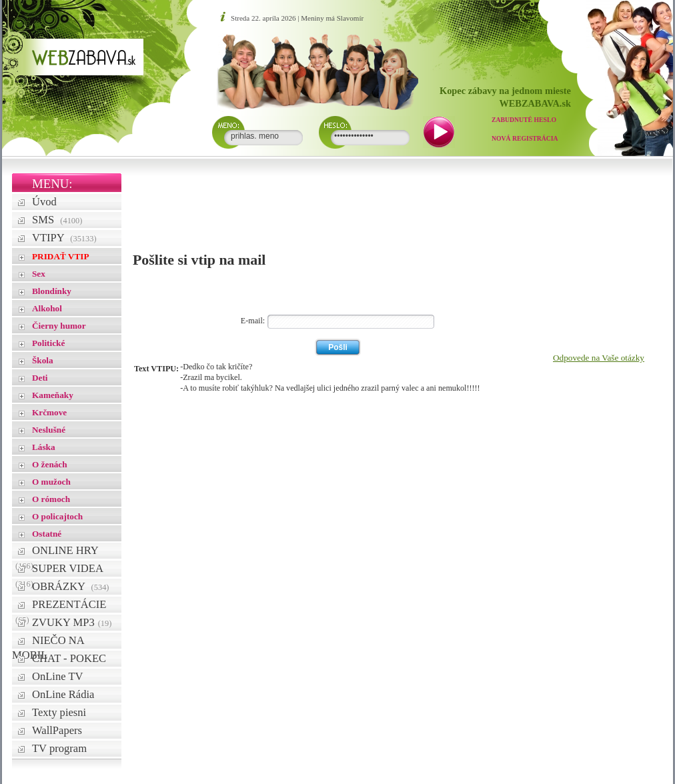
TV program (59, 748)
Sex (39, 274)
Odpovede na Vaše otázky (599, 358)
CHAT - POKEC (69, 658)
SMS (57, 220)
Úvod (44, 202)
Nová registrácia (525, 138)
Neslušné (49, 430)
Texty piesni (59, 712)
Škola (43, 360)
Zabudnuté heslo (524, 120)
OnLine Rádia (63, 694)
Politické (48, 343)
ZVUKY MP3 (72, 622)
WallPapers (57, 730)
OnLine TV (58, 676)
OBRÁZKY (71, 586)
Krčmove (49, 412)
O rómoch (51, 499)
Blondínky (52, 291)
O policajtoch (57, 516)
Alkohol (47, 308)
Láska (44, 447)
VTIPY (64, 238)
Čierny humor (59, 326)
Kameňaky (53, 395)
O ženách (50, 464)
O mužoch (51, 482)
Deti (40, 378)
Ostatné (47, 534)
